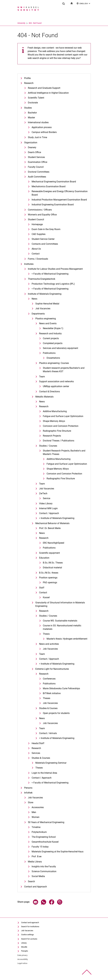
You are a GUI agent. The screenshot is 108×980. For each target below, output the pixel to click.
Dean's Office (34, 152)
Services (36, 753)
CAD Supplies (39, 234)
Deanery (32, 147)
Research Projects (52, 436)
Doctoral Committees (39, 172)
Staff (42, 588)
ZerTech (43, 493)
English (84, 3)
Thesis (46, 634)
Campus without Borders (44, 132)
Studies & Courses (48, 708)
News (34, 299)
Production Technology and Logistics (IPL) (53, 284)
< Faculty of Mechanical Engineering (50, 274)
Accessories (38, 807)
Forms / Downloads (38, 259)
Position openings (48, 578)
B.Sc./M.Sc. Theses (53, 563)
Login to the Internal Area (44, 773)
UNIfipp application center (56, 386)
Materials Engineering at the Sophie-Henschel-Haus (58, 852)
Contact (36, 254)
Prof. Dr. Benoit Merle (50, 528)
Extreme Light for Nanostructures (52, 669)
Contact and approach (30, 922)
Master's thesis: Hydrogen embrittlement (67, 639)
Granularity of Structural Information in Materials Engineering (60, 604)
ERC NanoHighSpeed (53, 543)
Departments (38, 314)
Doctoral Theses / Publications (59, 441)
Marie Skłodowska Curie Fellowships (61, 688)
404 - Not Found (35, 23)
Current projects (51, 338)
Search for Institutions (30, 927)
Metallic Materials (44, 397)
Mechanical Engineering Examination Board (54, 182)
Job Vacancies (43, 309)
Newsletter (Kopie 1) (53, 328)
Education (44, 558)
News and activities (49, 644)
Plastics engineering (46, 319)
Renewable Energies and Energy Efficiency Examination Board (60, 193)
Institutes (29, 264)
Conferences (49, 679)
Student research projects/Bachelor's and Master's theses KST (64, 370)
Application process (42, 127)
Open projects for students (56, 713)
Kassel (46, 597)
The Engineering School (44, 837)
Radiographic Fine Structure (57, 431)
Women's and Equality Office (42, 215)
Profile (27, 78)
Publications (49, 353)
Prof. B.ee (37, 856)
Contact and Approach (36, 887)
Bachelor (32, 113)
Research (29, 83)
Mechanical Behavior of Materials (52, 523)
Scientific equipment (49, 553)
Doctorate (33, 103)
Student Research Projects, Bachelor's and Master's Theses (64, 452)
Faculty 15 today (40, 847)
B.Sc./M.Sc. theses (49, 573)
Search (31, 881)
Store (31, 802)
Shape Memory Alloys (54, 421)
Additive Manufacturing (55, 411)
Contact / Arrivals (48, 733)
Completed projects (53, 343)
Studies (28, 108)
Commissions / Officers (40, 210)
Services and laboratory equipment (60, 348)
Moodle (24, 947)
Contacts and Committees (45, 244)
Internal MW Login (48, 508)
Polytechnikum (39, 832)
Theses (47, 698)
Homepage (37, 224)
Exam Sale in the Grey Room (46, 229)
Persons (28, 788)
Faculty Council (36, 167)
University (21, 23)
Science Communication (44, 871)
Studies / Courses (48, 446)
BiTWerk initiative (52, 693)
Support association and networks (56, 381)
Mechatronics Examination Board (49, 186)
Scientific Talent (36, 98)
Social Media (38, 876)
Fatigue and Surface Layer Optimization (63, 416)
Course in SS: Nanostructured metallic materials (62, 627)
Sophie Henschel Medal (47, 304)
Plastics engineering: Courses (54, 363)
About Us (36, 249)
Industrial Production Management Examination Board (59, 200)
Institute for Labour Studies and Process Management (55, 269)
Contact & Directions (49, 391)
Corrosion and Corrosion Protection (61, 426)
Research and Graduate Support (44, 88)
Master (31, 118)
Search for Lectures (29, 939)
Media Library (35, 862)
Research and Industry (50, 333)
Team (42, 377)
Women (36, 817)
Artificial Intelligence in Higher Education (48, 93)
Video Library (46, 503)
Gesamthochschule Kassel (45, 842)
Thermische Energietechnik (42, 279)
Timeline (36, 827)
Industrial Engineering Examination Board (53, 205)
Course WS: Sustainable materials (60, 621)
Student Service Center (43, 239)
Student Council (36, 219)
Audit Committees (37, 177)
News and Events (48, 323)
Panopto (25, 951)
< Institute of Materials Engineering (57, 518)
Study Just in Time (37, 137)
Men (34, 812)
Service (47, 498)
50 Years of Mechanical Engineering (46, 822)
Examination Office (38, 162)
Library (24, 943)
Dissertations (53, 358)
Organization (31, 143)
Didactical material (52, 568)
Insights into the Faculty (44, 866)
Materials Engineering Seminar (51, 763)
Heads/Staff (38, 743)
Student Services (36, 157)
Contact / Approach (49, 513)
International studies (38, 122)
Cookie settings (27, 935)
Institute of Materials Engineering (45, 294)
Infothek (28, 793)
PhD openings (50, 582)
